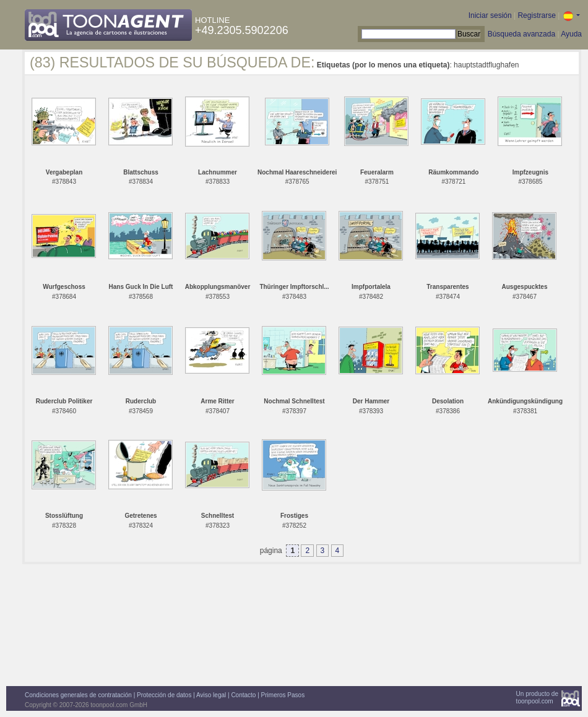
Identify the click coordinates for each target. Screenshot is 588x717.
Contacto (243, 695)
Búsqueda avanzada (521, 34)
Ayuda (571, 34)
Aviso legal (211, 695)
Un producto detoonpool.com (537, 698)
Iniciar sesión (490, 15)
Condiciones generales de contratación (78, 695)
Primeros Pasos (283, 695)
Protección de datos (164, 695)
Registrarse (536, 15)
